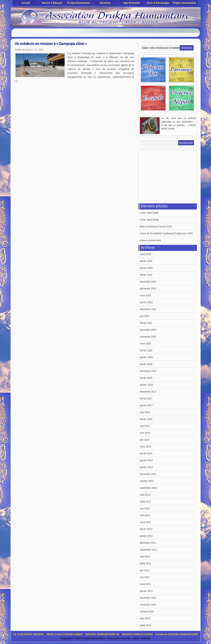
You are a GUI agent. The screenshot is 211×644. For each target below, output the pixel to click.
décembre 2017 (148, 392)
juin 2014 (145, 440)
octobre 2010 (147, 612)
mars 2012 (146, 522)
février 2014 (146, 454)
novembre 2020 (148, 337)
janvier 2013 (146, 467)
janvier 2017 (146, 405)
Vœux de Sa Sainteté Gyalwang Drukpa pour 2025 (166, 233)
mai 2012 (145, 509)
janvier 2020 (146, 357)
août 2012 (145, 495)
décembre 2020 (148, 330)
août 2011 (145, 557)
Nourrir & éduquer (52, 3)
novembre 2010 (148, 605)
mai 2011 (145, 577)
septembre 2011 (148, 550)
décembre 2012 (148, 474)
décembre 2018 (148, 371)
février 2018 (146, 378)
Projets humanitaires (185, 3)
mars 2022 (146, 295)
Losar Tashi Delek (149, 213)
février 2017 (146, 399)
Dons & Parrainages (158, 3)
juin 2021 (145, 316)
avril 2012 (145, 515)
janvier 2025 (146, 268)
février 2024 (146, 275)
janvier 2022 (146, 302)
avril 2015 (145, 433)
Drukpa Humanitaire (79, 3)
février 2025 (146, 261)
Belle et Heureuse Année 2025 (156, 227)
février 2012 (146, 529)
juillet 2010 (146, 625)
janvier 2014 (146, 460)
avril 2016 (145, 412)
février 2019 (146, 364)
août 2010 (145, 618)
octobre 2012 (147, 481)
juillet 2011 (146, 563)
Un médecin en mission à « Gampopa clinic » (51, 44)
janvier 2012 (146, 536)
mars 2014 (146, 447)
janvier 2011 (146, 591)
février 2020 (146, 350)
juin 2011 (145, 570)
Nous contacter (142, 638)
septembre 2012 (148, 488)
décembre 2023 (148, 282)
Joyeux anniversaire (150, 240)
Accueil (26, 3)
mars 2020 (146, 344)
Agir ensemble (132, 3)
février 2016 (146, 419)
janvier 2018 (146, 385)
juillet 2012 (146, 502)
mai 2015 (145, 426)
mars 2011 (146, 584)
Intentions (105, 3)
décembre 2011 (148, 543)
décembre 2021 (148, 309)
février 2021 (146, 323)
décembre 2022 (148, 289)
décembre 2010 (148, 598)
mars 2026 (146, 254)
